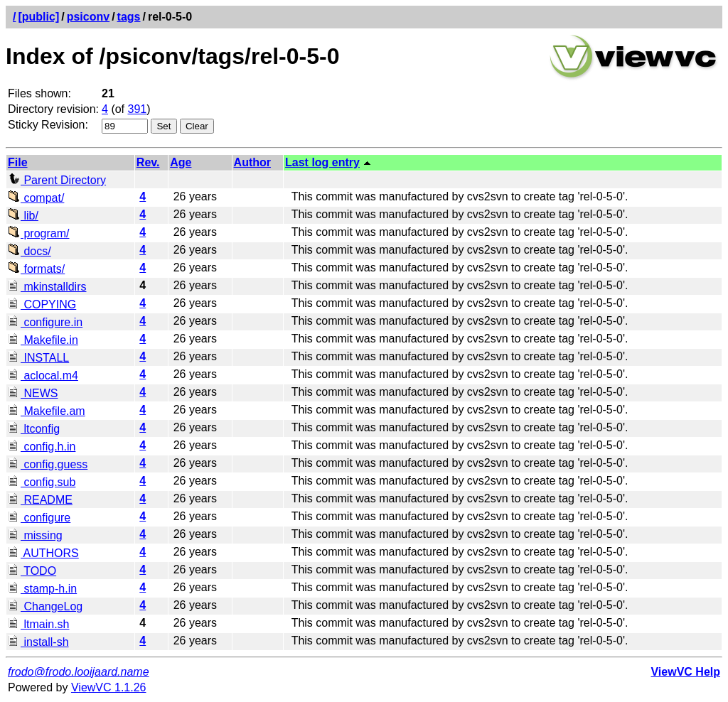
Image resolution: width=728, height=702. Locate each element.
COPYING (42, 304)
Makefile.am (47, 411)
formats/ (36, 269)
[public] (38, 17)
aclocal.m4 (43, 376)
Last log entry (322, 162)
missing (35, 535)
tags (129, 17)
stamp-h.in (42, 589)
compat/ (36, 198)
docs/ (30, 251)
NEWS (33, 393)
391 (138, 109)
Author (252, 162)
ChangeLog (45, 606)
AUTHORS (43, 553)
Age (181, 162)
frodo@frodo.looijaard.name (79, 672)
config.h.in (42, 447)
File (18, 162)
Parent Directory (57, 180)
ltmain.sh (38, 624)
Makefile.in (43, 340)
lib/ (23, 216)
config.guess (48, 464)
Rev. (148, 162)
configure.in (45, 322)
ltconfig (34, 429)
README (40, 500)
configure (39, 518)
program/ (38, 233)
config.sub (42, 482)
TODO (32, 571)
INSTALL (38, 358)
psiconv (88, 17)
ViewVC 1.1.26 (109, 687)
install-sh (38, 642)
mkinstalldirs (47, 287)
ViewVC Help (685, 672)
